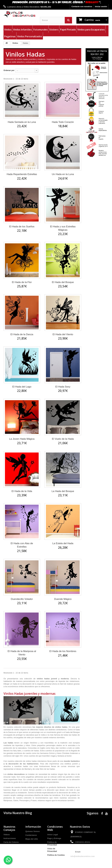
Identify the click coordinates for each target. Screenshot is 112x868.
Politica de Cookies (56, 855)
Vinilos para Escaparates (91, 30)
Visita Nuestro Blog (18, 813)
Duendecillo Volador (22, 599)
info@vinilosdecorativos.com (82, 856)
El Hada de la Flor (22, 282)
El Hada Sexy (63, 387)
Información (33, 827)
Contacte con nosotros (82, 6)
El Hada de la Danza (22, 334)
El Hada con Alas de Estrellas (22, 545)
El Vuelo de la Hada (63, 439)
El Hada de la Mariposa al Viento (22, 653)
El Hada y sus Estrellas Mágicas (63, 228)
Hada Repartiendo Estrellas (22, 174)
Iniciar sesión (101, 6)
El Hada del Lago (22, 387)
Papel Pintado (68, 30)
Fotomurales (41, 30)
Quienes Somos (33, 831)
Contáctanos (31, 835)
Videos (7, 835)
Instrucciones (10, 838)
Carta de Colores (11, 842)
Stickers (54, 30)
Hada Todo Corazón (63, 122)
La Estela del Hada (63, 543)
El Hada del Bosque (63, 282)
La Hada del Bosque (63, 491)
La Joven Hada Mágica (22, 439)
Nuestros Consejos (9, 828)
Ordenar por (9, 70)
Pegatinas (10, 36)
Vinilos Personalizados (30, 36)
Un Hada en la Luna (63, 174)
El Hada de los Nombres (63, 651)
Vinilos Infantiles (22, 30)
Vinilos (8, 30)
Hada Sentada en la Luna (22, 122)
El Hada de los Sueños (22, 227)
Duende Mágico (63, 599)
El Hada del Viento (63, 334)
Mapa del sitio (32, 839)
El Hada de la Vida (22, 491)
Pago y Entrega (54, 838)
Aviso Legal (52, 835)
